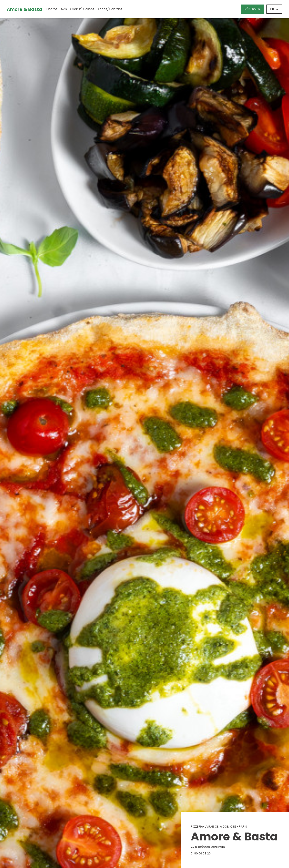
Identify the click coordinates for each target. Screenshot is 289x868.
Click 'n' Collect (82, 9)
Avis (64, 9)
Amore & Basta (24, 9)
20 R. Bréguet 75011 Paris (231, 847)
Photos (52, 9)
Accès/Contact (110, 9)
